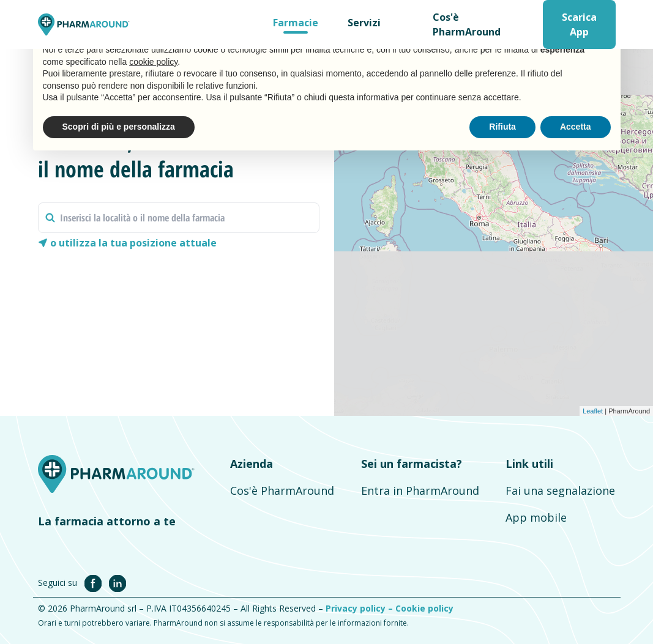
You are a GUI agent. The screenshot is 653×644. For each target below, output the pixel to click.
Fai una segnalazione (560, 490)
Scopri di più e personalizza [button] (119, 127)
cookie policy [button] (153, 62)
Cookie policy (424, 608)
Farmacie (296, 23)
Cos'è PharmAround (467, 24)
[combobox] (179, 218)
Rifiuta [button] (502, 127)
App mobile (536, 517)
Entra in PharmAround (420, 490)
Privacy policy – (360, 608)
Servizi (364, 23)
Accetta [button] (576, 127)
